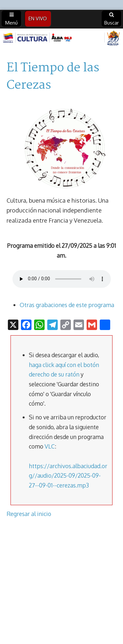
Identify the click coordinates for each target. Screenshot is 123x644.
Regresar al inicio (29, 514)
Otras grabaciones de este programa (67, 305)
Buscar (112, 19)
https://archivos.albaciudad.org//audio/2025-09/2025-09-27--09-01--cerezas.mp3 (68, 476)
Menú (11, 19)
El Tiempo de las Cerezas (53, 77)
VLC (50, 446)
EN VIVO (38, 18)
